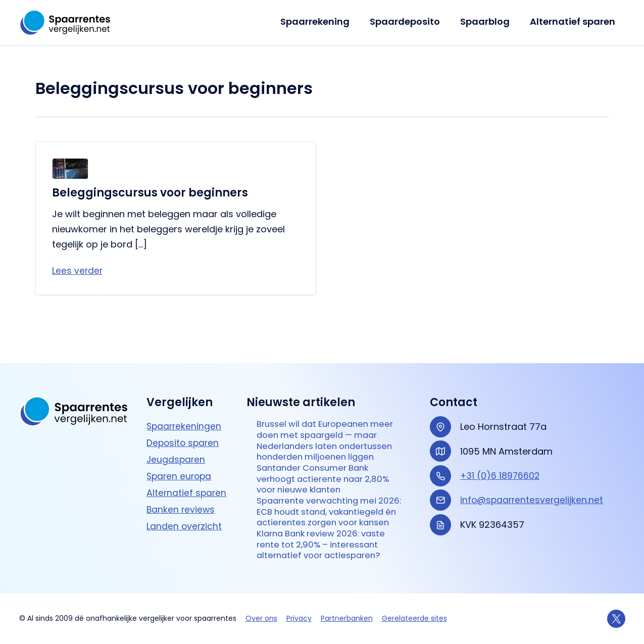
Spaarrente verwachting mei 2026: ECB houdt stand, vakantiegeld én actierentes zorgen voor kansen (321, 502)
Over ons (261, 618)
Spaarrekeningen (185, 391)
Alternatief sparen (574, 21)
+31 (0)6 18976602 (501, 441)
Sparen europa (180, 441)
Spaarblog (488, 21)
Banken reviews (181, 475)
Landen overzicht (185, 491)
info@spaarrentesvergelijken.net (533, 465)
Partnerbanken (347, 618)
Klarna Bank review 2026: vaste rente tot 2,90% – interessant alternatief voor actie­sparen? (326, 543)
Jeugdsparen (177, 425)
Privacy (299, 618)
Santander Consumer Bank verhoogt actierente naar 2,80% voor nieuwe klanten (328, 461)
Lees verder (78, 271)
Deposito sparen (184, 408)
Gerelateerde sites (414, 618)
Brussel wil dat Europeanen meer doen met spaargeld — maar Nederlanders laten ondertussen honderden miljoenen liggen (321, 413)
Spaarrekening (322, 21)
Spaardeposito (410, 21)
